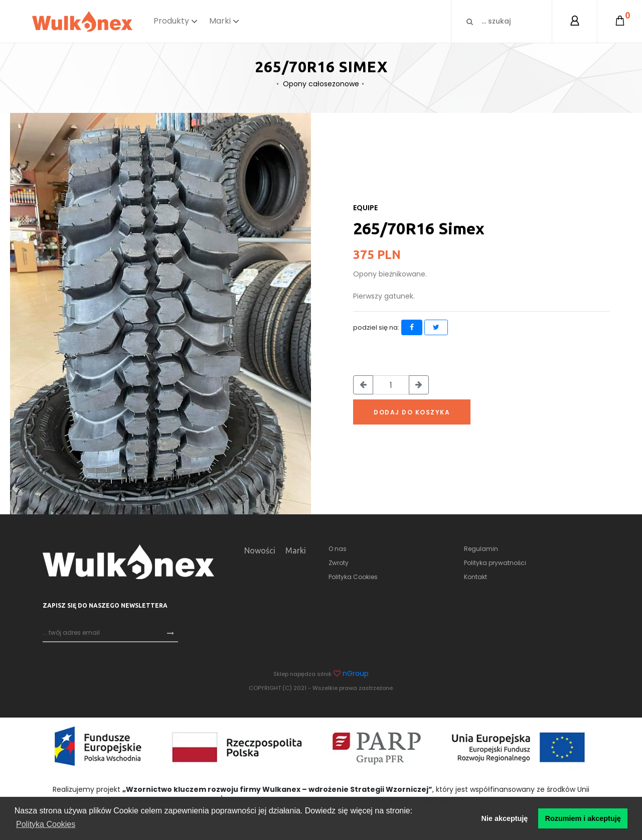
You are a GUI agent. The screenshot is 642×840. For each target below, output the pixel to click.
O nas (338, 549)
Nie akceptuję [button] (505, 818)
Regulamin (481, 549)
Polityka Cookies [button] (46, 824)
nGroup (356, 673)
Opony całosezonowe (321, 84)
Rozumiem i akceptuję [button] (583, 818)
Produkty (171, 21)
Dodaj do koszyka (412, 412)
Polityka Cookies (353, 577)
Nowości (260, 550)
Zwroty (339, 563)
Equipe (365, 208)
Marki (220, 21)
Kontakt (475, 577)
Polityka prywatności (495, 563)
